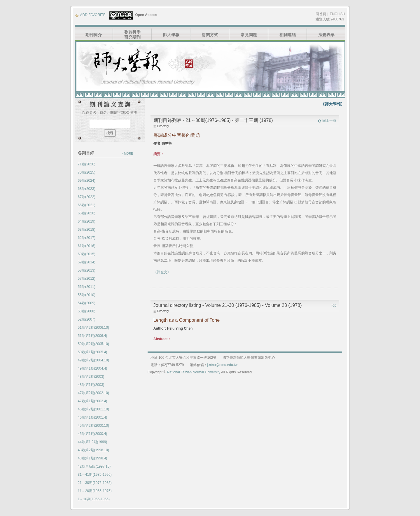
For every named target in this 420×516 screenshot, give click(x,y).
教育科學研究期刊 (132, 34)
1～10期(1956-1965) (94, 499)
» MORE (127, 154)
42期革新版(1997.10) (94, 466)
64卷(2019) (87, 221)
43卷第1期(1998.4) (93, 458)
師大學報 (171, 35)
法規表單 (326, 35)
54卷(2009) (87, 303)
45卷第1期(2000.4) (93, 434)
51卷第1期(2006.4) (93, 336)
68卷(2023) (87, 189)
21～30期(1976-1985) (95, 483)
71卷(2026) (87, 164)
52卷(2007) (87, 319)
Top (334, 305)
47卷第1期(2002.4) (93, 401)
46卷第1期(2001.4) (93, 417)
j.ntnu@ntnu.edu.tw (223, 365)
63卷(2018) (87, 230)
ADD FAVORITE (90, 15)
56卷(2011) (87, 287)
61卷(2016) (87, 246)
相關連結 (288, 35)
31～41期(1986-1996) (95, 475)
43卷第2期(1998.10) (93, 450)
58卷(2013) (87, 270)
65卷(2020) (87, 213)
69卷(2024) (87, 181)
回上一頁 (327, 120)
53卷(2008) (87, 311)
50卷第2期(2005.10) (93, 344)
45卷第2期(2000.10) (93, 426)
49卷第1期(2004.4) (93, 368)
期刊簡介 (94, 35)
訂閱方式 (210, 35)
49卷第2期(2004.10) (93, 360)
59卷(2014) (87, 262)
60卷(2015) (87, 254)
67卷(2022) (87, 197)
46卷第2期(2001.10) (93, 409)
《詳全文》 (162, 272)
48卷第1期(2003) (91, 385)
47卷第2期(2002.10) (93, 393)
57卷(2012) (87, 279)
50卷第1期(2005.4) (93, 352)
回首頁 (321, 14)
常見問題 (249, 35)
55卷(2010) (87, 295)
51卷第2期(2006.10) (93, 328)
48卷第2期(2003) (91, 377)
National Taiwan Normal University (194, 372)
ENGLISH (338, 14)
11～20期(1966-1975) (95, 491)
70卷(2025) (87, 172)
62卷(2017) (87, 238)
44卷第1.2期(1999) (93, 442)
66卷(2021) (87, 205)
